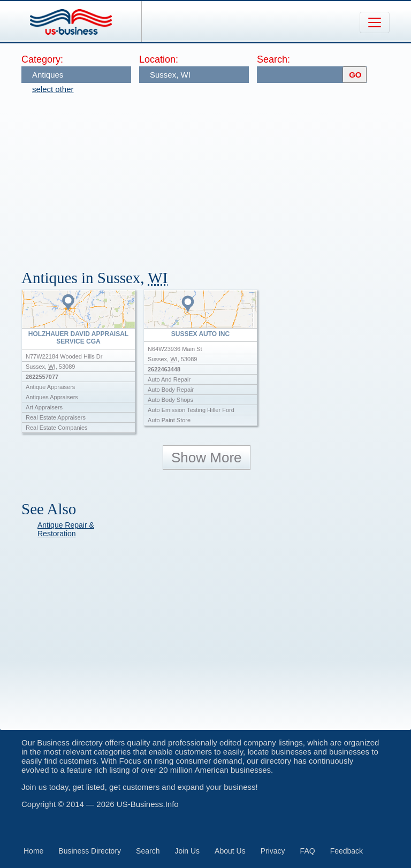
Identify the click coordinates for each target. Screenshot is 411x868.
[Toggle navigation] (375, 22)
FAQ (308, 851)
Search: (273, 59)
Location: (159, 59)
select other (53, 89)
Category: (42, 59)
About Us (230, 851)
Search (148, 851)
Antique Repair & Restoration (66, 529)
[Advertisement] (216, 177)
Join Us (187, 851)
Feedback (347, 851)
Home (33, 851)
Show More (207, 458)
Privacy (273, 851)
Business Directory (90, 851)
